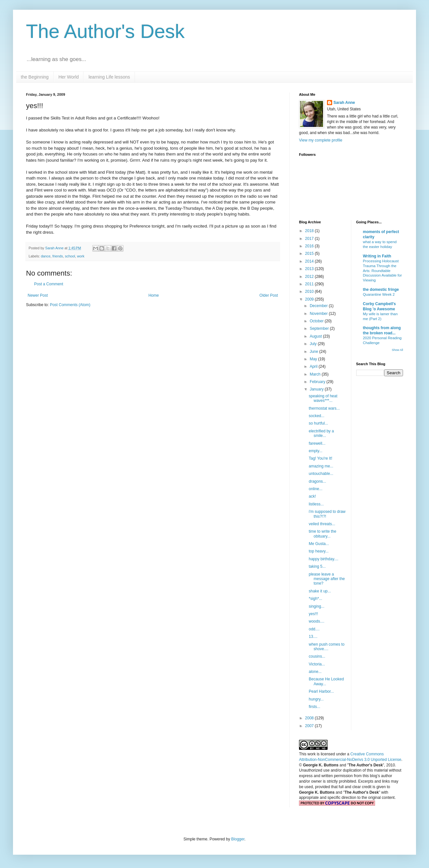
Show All (397, 350)
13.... (313, 637)
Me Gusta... (319, 544)
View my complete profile (321, 140)
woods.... (317, 621)
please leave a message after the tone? (327, 579)
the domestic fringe (381, 290)
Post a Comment (49, 284)
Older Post (269, 295)
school (70, 256)
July (314, 344)
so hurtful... (318, 423)
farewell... (317, 443)
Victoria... (317, 664)
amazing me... (321, 466)
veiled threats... (322, 524)
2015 (310, 254)
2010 (310, 291)
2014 (310, 261)
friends (58, 256)
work (81, 256)
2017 (310, 239)
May (314, 359)
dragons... (317, 481)
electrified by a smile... (321, 433)
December (319, 306)
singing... (317, 606)
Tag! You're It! (320, 458)
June (314, 352)
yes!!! (313, 614)
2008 (310, 718)
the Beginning (35, 77)
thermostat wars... (324, 408)
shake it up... (320, 591)
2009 (310, 299)
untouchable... (321, 474)
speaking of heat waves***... (323, 398)
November (319, 314)
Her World (69, 77)
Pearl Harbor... (321, 691)
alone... (315, 672)
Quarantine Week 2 (379, 294)
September (320, 329)
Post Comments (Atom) (70, 305)
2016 (310, 246)
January (317, 389)
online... (316, 489)
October (317, 321)
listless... (316, 504)
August (316, 336)
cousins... (317, 656)
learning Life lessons (109, 77)
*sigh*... (315, 599)
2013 (310, 269)
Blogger (238, 839)
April (314, 366)
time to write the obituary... (323, 534)
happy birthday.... (324, 559)
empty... (316, 451)
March (316, 374)
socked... (317, 416)
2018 (310, 231)
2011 (310, 284)
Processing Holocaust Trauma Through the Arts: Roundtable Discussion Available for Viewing (383, 271)
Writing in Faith (377, 256)
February (318, 382)
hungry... (316, 699)
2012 (310, 277)
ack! (312, 496)
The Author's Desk (105, 31)
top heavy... (319, 551)
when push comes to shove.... (327, 647)
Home (154, 295)
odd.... (314, 629)
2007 (310, 726)
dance (46, 256)
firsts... (314, 707)
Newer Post (38, 295)
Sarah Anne (344, 103)
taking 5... (317, 566)
